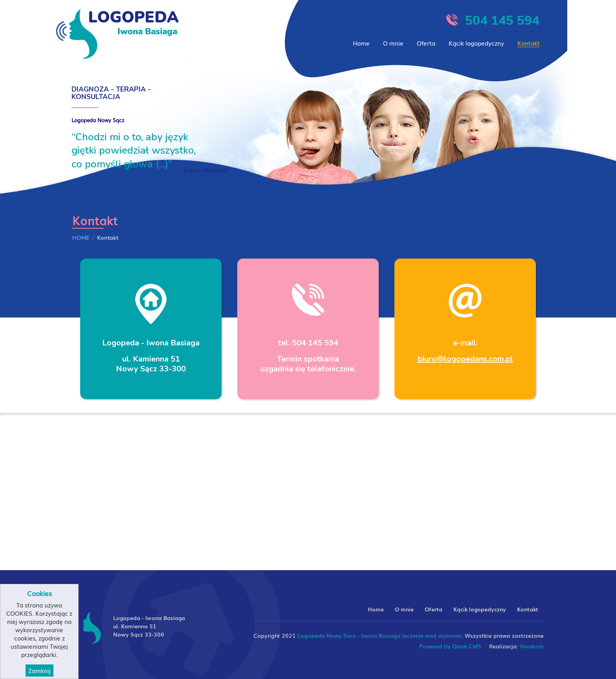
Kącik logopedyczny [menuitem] (476, 43)
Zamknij (39, 671)
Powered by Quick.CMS (450, 646)
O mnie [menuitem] (393, 43)
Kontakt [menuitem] (529, 43)
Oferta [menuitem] (426, 43)
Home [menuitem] (361, 43)
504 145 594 (502, 21)
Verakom (532, 646)
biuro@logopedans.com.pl (465, 359)
